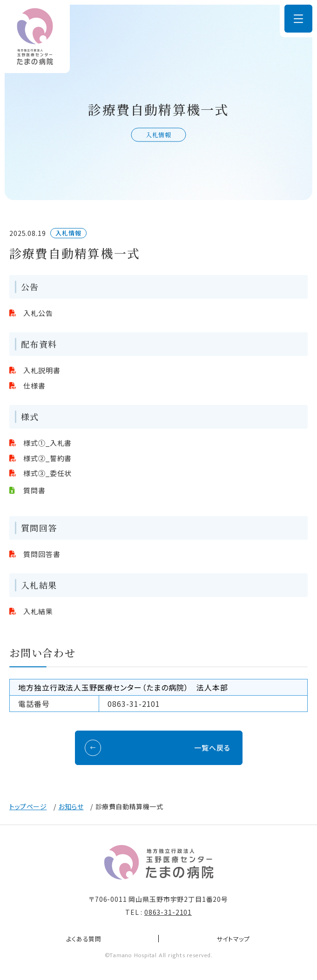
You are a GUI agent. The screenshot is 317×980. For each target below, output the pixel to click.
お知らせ (71, 806)
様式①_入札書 (47, 443)
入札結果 (38, 611)
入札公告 (38, 313)
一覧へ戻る (212, 748)
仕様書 (34, 386)
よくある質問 (84, 939)
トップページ (28, 806)
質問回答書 (42, 554)
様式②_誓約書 (47, 458)
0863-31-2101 (168, 912)
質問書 (34, 490)
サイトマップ (233, 939)
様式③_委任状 (47, 473)
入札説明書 (42, 370)
